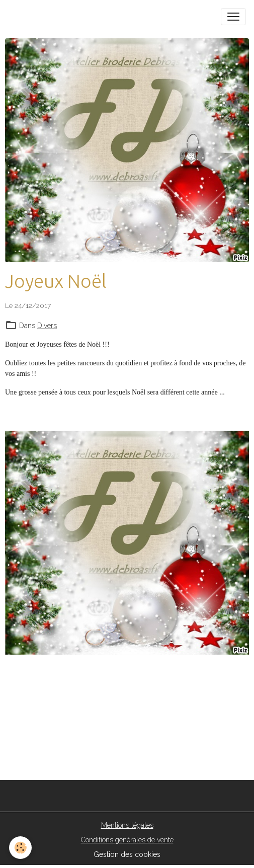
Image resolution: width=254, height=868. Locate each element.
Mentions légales (127, 825)
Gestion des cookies (127, 854)
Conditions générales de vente (127, 840)
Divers (47, 326)
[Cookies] (20, 848)
